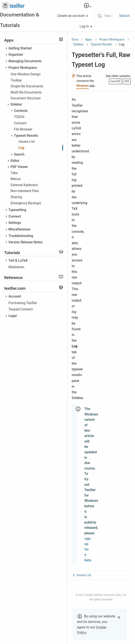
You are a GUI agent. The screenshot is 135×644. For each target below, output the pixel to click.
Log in (86, 26)
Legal (13, 316)
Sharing (16, 197)
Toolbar (16, 80)
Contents (21, 111)
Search (125, 16)
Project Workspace (23, 68)
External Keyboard (24, 185)
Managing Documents (25, 61)
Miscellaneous (19, 229)
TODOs (19, 117)
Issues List (27, 141)
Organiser (16, 55)
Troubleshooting (21, 236)
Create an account (73, 16)
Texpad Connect (21, 309)
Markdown (16, 267)
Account (15, 296)
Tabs (14, 173)
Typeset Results (26, 136)
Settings (15, 223)
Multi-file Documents (26, 92)
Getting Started (20, 48)
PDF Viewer (19, 167)
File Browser (23, 129)
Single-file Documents (27, 86)
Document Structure (26, 98)
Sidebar (16, 104)
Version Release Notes (26, 242)
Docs (75, 40)
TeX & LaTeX (18, 260)
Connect (20, 123)
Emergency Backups (26, 203)
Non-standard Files (25, 191)
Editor (15, 161)
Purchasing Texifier (23, 303)
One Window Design (26, 74)
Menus (16, 179)
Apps (88, 40)
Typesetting (17, 210)
